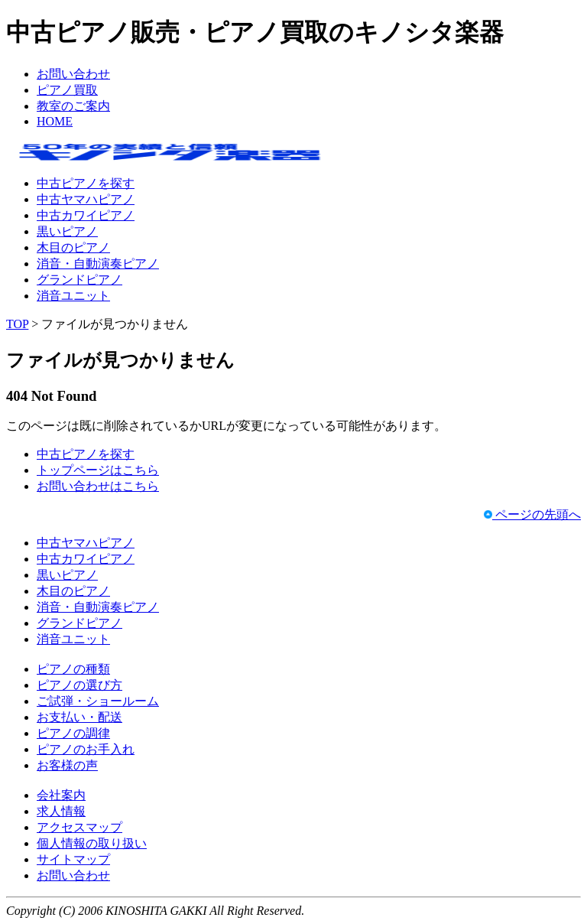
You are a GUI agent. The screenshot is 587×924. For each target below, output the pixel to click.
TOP (17, 324)
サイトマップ (73, 859)
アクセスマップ (79, 827)
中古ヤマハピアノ (86, 199)
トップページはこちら (98, 470)
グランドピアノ (79, 280)
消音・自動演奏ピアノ (98, 264)
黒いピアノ (67, 231)
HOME (55, 121)
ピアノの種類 (73, 669)
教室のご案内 (73, 106)
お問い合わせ (73, 74)
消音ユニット (73, 296)
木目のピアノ (73, 247)
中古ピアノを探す (86, 183)
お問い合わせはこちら (98, 486)
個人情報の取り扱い (92, 843)
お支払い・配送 (79, 717)
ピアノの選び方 (79, 685)
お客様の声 (67, 765)
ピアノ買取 (67, 90)
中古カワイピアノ (86, 215)
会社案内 (61, 795)
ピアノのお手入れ (86, 749)
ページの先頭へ (532, 514)
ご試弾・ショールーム (98, 701)
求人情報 (61, 811)
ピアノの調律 (73, 733)
